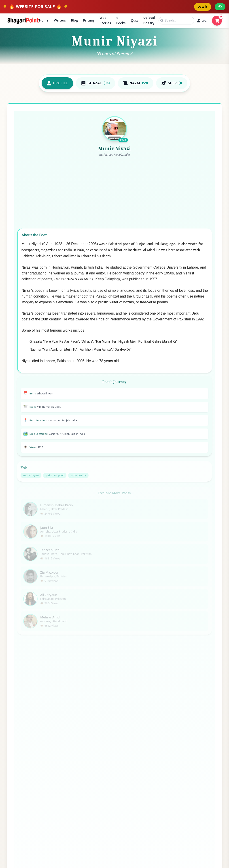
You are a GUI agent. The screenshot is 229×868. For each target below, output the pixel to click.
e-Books (121, 21)
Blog (74, 21)
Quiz (134, 21)
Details (203, 7)
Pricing (89, 21)
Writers (60, 21)
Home (44, 21)
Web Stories (105, 21)
